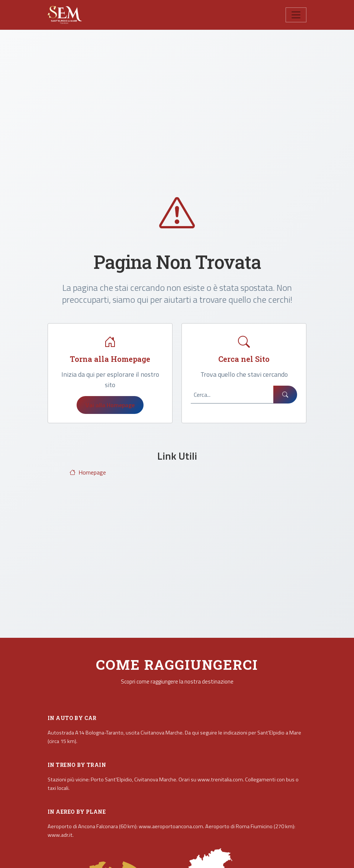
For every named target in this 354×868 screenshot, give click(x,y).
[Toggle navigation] (296, 15)
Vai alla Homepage (110, 405)
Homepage (88, 472)
